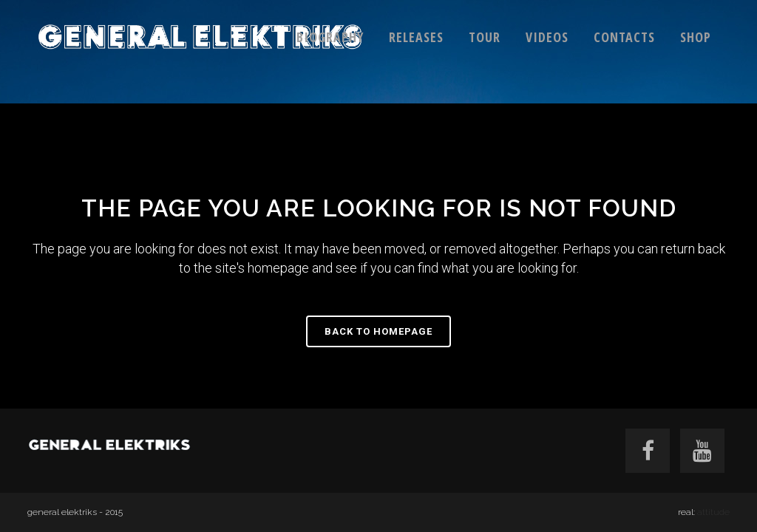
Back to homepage (378, 331)
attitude (713, 512)
